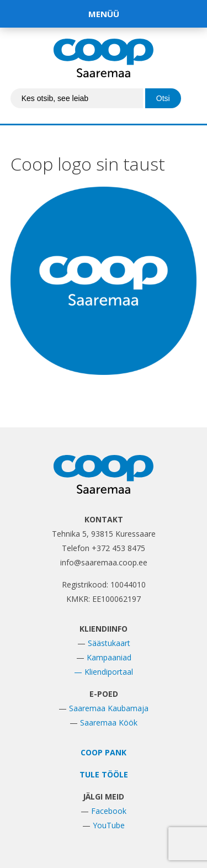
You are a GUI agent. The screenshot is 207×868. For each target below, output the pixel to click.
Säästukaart (109, 643)
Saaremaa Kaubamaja (109, 708)
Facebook (109, 811)
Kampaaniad (109, 657)
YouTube (109, 825)
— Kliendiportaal (104, 672)
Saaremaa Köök (109, 723)
